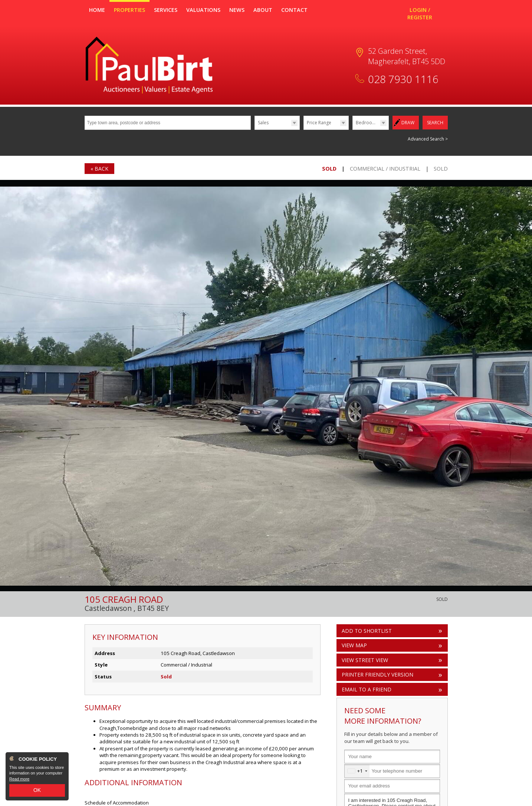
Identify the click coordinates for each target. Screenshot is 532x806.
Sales (263, 123)
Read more (19, 779)
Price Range (319, 123)
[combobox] (357, 771)
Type (255, 129)
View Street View (365, 660)
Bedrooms (367, 123)
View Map (354, 645)
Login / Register (420, 14)
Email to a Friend (367, 689)
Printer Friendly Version (376, 674)
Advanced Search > (428, 139)
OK (37, 790)
